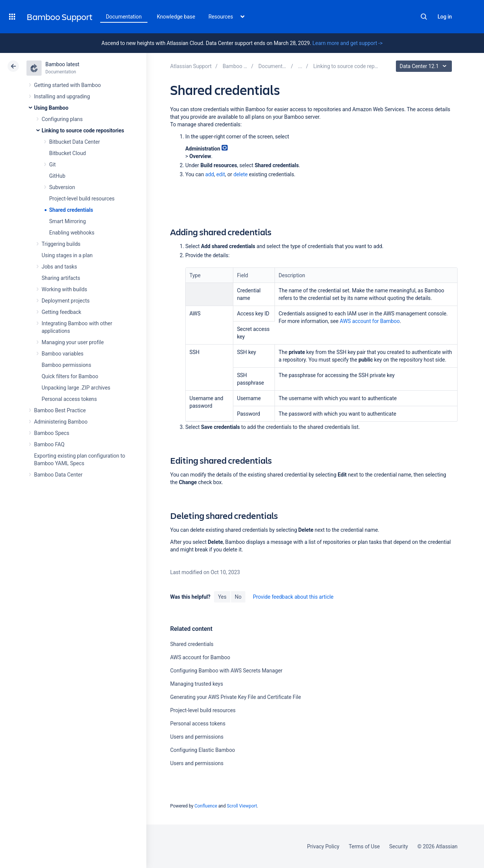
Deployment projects (66, 301)
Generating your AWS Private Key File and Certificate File (236, 697)
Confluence (206, 806)
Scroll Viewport (242, 806)
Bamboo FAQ (49, 444)
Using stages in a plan (67, 255)
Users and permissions (197, 737)
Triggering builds (61, 244)
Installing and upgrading (62, 96)
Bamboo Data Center (58, 475)
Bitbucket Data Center (74, 142)
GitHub (57, 176)
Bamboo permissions (66, 365)
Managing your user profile (73, 342)
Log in (445, 17)
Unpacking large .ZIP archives (76, 388)
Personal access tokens (69, 399)
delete (240, 174)
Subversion (62, 187)
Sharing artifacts (61, 278)
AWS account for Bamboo (370, 321)
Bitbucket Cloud (67, 153)
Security (399, 846)
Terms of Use (364, 846)
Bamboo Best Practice (60, 410)
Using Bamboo (51, 108)
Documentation (124, 17)
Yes (222, 597)
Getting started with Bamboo (67, 85)
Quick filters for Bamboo (70, 376)
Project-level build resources (82, 199)
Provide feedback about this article (293, 597)
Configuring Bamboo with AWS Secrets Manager (226, 671)
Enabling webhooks (72, 233)
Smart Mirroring (67, 221)
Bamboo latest (62, 64)
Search (424, 17)
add (210, 174)
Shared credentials (71, 210)
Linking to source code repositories (83, 130)
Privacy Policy (323, 846)
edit (221, 174)
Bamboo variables (63, 354)
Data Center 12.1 (425, 66)
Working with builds (64, 289)
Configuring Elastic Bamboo (203, 750)
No (238, 597)
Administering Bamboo (61, 422)
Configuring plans (62, 119)
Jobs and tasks (59, 267)
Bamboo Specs (52, 433)
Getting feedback (61, 312)
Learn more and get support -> (347, 43)
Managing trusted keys (197, 684)
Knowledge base (176, 17)
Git (52, 165)
